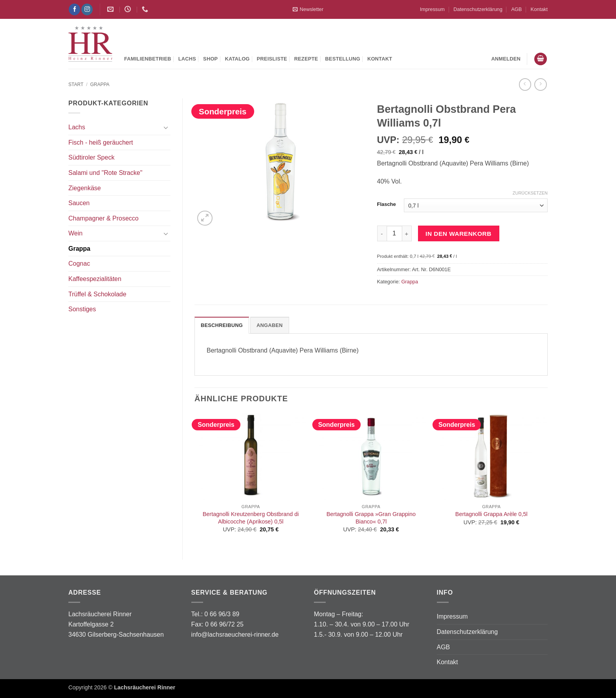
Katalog (237, 59)
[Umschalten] (166, 127)
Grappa (100, 84)
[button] (308, 9)
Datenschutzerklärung (478, 9)
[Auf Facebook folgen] (74, 9)
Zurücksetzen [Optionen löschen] (530, 193)
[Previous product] (540, 84)
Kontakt (539, 9)
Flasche (387, 204)
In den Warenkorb (458, 234)
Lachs (187, 59)
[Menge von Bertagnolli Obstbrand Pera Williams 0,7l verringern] (382, 233)
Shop (210, 59)
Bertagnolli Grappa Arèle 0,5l (491, 514)
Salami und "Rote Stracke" (105, 173)
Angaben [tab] (270, 325)
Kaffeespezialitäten (95, 279)
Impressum (432, 9)
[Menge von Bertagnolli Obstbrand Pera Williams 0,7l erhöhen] (407, 233)
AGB (516, 9)
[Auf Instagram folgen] (87, 9)
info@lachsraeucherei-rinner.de (235, 635)
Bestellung (343, 59)
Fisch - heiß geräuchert (101, 142)
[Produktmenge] (394, 233)
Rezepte (306, 59)
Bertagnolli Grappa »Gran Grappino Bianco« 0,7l (371, 518)
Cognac (79, 264)
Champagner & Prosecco (104, 218)
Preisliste (272, 59)
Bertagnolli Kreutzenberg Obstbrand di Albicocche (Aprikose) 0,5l (251, 518)
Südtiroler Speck (91, 157)
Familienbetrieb (148, 59)
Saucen (79, 203)
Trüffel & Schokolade (97, 294)
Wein (75, 233)
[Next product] (525, 84)
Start (76, 84)
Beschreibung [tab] (222, 325)
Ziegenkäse (85, 188)
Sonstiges (82, 309)
